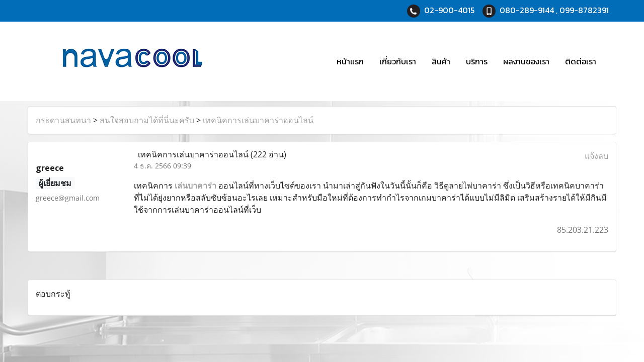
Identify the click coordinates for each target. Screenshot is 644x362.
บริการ (477, 61)
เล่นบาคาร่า (195, 186)
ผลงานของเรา (526, 61)
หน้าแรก (350, 61)
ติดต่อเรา (581, 61)
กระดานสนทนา (63, 120)
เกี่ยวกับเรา (398, 61)
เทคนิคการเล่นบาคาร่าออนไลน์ (258, 120)
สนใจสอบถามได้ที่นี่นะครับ (147, 120)
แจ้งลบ (596, 156)
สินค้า (441, 61)
